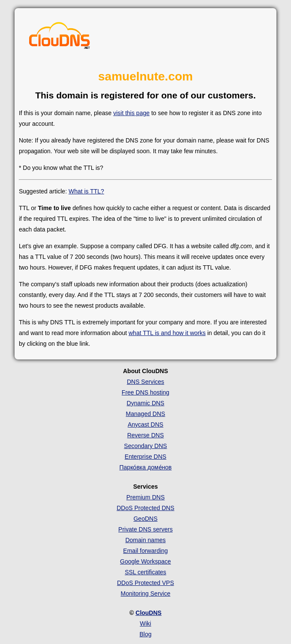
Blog (145, 634)
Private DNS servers (145, 529)
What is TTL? (86, 191)
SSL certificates (145, 572)
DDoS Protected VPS (145, 583)
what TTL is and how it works (167, 333)
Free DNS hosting (145, 392)
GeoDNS (145, 519)
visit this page (131, 113)
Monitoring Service (146, 594)
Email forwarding (145, 551)
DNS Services (145, 382)
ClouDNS (148, 613)
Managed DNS (146, 414)
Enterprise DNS (145, 457)
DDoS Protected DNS (145, 508)
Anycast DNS (145, 424)
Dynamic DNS (146, 403)
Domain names (145, 540)
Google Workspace (145, 561)
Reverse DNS (146, 435)
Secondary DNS (145, 446)
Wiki (145, 623)
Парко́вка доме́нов (146, 467)
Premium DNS (145, 497)
